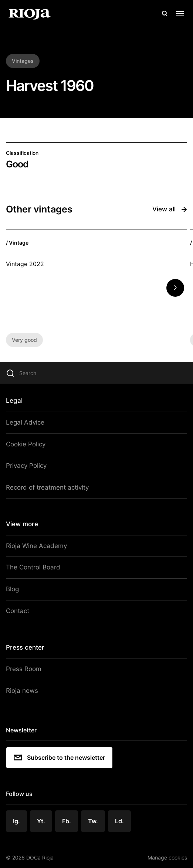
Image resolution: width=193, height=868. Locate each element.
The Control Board (33, 567)
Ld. (119, 821)
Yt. (41, 821)
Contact (18, 611)
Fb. (67, 821)
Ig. (16, 821)
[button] (175, 288)
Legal (14, 401)
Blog (12, 589)
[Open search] (165, 13)
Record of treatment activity (47, 487)
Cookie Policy (26, 444)
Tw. (93, 821)
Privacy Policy (26, 466)
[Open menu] (180, 13)
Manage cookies (167, 857)
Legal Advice (25, 422)
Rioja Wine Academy (36, 546)
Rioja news (22, 691)
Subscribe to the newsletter (59, 758)
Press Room (24, 669)
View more (22, 524)
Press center (25, 647)
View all (170, 209)
